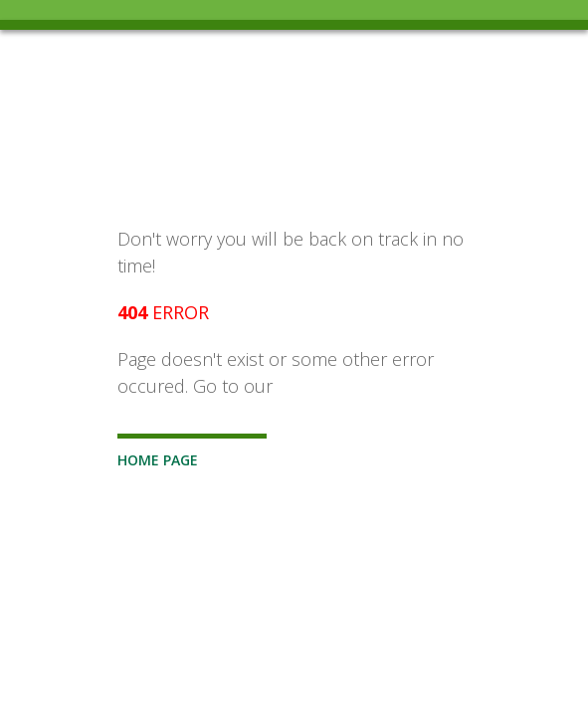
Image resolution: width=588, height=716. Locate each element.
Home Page (158, 460)
